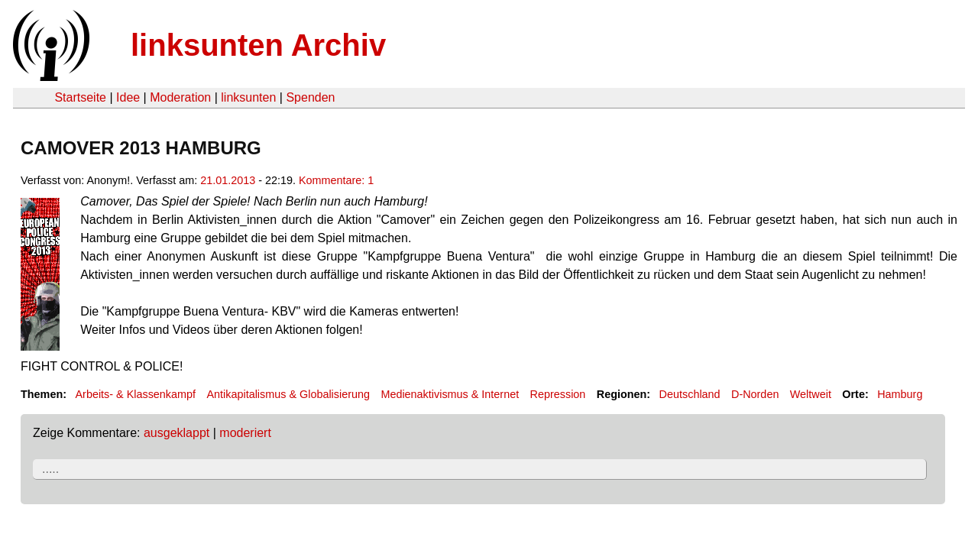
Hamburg (900, 394)
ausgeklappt (176, 433)
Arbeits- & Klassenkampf (135, 394)
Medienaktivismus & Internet (450, 394)
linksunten (248, 97)
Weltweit (811, 394)
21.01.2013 (228, 180)
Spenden (310, 97)
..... (50, 469)
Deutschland (690, 394)
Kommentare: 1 (336, 180)
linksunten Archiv (258, 45)
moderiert (245, 433)
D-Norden (755, 394)
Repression (558, 394)
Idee (128, 97)
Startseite (80, 97)
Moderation (180, 97)
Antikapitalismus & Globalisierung (288, 394)
